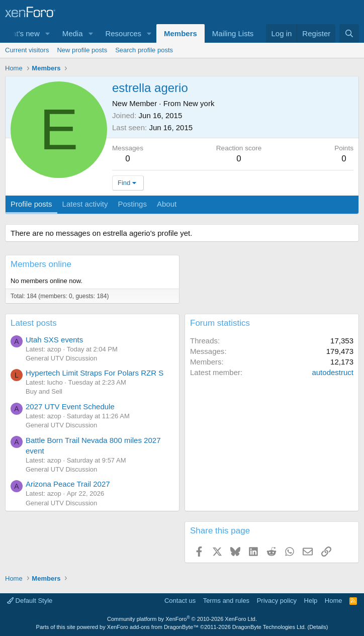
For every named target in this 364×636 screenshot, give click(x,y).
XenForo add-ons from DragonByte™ (153, 627)
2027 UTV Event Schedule (70, 406)
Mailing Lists (233, 33)
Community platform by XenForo (182, 619)
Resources (123, 33)
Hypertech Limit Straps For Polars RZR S (95, 373)
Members (180, 33)
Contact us (180, 601)
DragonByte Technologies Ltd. (269, 627)
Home (334, 601)
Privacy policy (277, 601)
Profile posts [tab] (31, 204)
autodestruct (333, 372)
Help (311, 601)
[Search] (349, 33)
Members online (41, 264)
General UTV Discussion (61, 358)
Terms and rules (226, 601)
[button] (48, 33)
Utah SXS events (54, 340)
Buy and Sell (44, 391)
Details (318, 627)
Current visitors (27, 50)
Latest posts (34, 323)
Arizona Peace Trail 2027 (68, 484)
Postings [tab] (132, 204)
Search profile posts (144, 50)
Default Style (30, 601)
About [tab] (167, 204)
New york (199, 103)
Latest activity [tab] (85, 204)
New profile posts (82, 50)
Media (73, 33)
